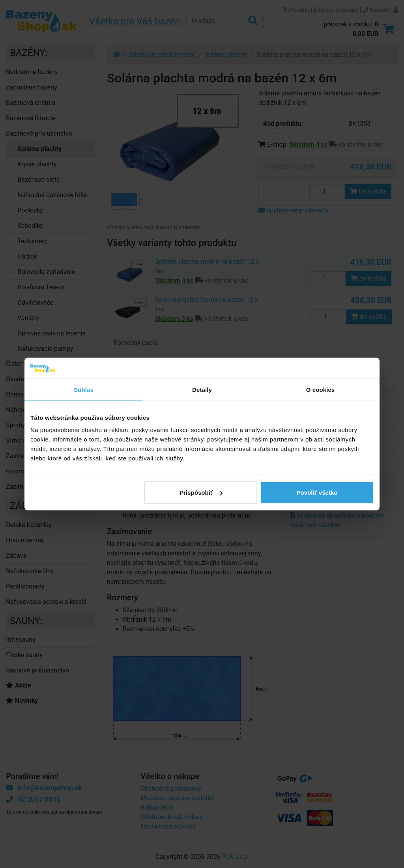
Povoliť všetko (317, 493)
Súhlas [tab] (84, 389)
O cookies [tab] (321, 389)
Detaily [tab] (202, 389)
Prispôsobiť (201, 493)
